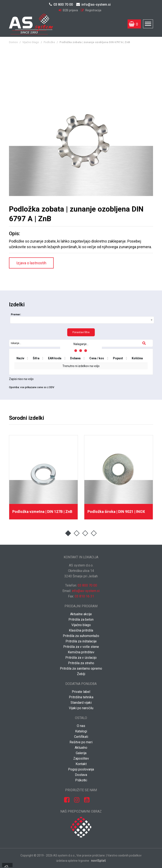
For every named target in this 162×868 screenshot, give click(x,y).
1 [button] (68, 533)
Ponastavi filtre (81, 332)
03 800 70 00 (61, 4)
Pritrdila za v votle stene (81, 647)
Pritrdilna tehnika (81, 697)
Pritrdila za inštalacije (81, 641)
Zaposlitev (81, 758)
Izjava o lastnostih (31, 263)
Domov (13, 42)
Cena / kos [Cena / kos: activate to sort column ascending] (97, 358)
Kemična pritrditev (81, 652)
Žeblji (81, 674)
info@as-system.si (93, 4)
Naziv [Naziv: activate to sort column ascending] (20, 358)
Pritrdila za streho (81, 663)
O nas (81, 726)
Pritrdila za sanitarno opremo (81, 668)
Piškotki (81, 780)
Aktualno (81, 748)
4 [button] (94, 533)
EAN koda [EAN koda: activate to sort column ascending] (55, 358)
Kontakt (81, 764)
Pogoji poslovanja (81, 769)
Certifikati (81, 737)
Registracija (91, 10)
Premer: (16, 315)
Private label (81, 692)
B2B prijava (69, 10)
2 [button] (77, 533)
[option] (43, 477)
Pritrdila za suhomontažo (81, 636)
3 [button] (85, 533)
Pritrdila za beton (81, 620)
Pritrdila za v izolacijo (81, 658)
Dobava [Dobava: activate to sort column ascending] (75, 358)
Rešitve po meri (81, 742)
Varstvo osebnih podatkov (124, 855)
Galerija (81, 753)
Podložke (49, 42)
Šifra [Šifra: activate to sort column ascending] (36, 358)
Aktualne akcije (81, 614)
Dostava (81, 775)
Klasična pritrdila (81, 630)
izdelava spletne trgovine (73, 861)
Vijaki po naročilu (81, 708)
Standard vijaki (81, 703)
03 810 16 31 (84, 596)
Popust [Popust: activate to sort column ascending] (118, 358)
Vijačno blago (31, 42)
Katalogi (81, 731)
